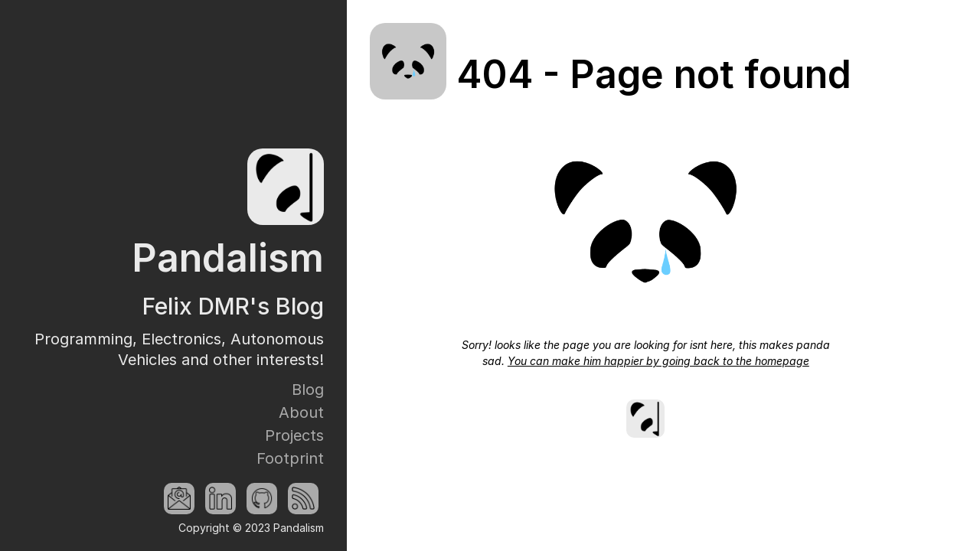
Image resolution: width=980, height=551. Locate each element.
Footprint (290, 458)
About (301, 412)
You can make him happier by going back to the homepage (658, 361)
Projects (294, 435)
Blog (308, 390)
